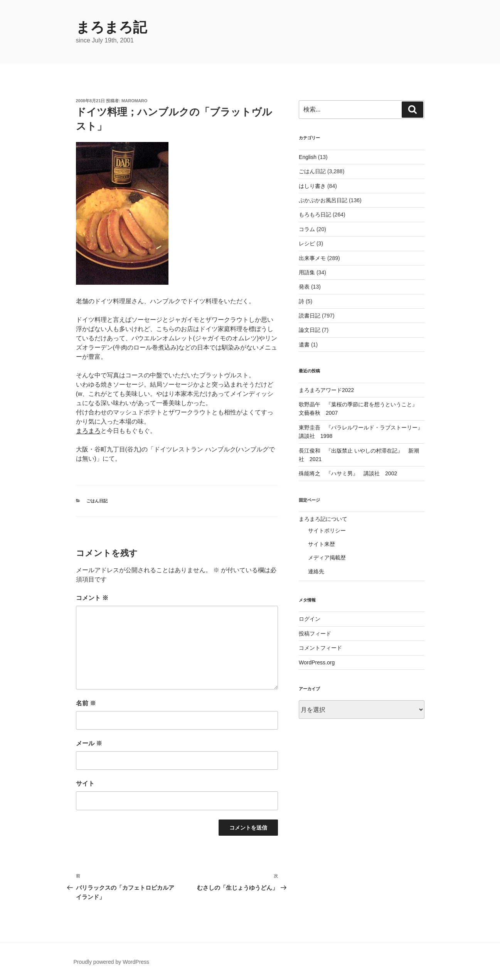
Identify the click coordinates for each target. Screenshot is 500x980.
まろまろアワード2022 (326, 390)
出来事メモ (312, 258)
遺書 (304, 345)
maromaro (134, 101)
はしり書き (312, 186)
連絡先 (316, 571)
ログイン (310, 619)
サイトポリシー (327, 531)
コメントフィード (320, 648)
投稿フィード (315, 634)
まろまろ (88, 431)
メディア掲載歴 (327, 558)
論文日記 (310, 330)
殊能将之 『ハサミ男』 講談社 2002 (348, 473)
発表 (304, 287)
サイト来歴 (322, 544)
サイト (85, 783)
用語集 (307, 272)
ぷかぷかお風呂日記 (323, 200)
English (308, 157)
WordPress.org (317, 662)
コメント (92, 598)
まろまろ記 (111, 27)
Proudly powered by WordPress (112, 962)
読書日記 (310, 316)
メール (89, 743)
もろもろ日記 (315, 215)
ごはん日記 (97, 501)
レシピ (307, 243)
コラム (307, 229)
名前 (86, 703)
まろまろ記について (323, 519)
